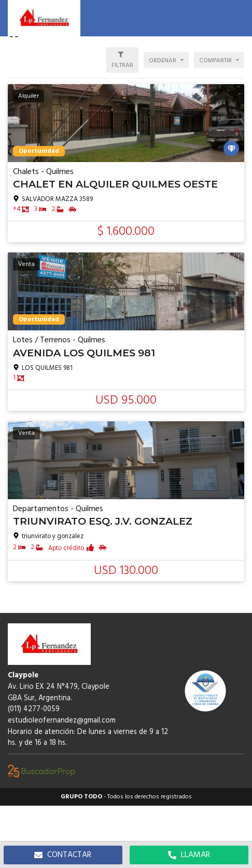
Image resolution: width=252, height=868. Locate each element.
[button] (239, 18)
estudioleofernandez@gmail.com (62, 721)
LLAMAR (189, 855)
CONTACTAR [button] (63, 855)
